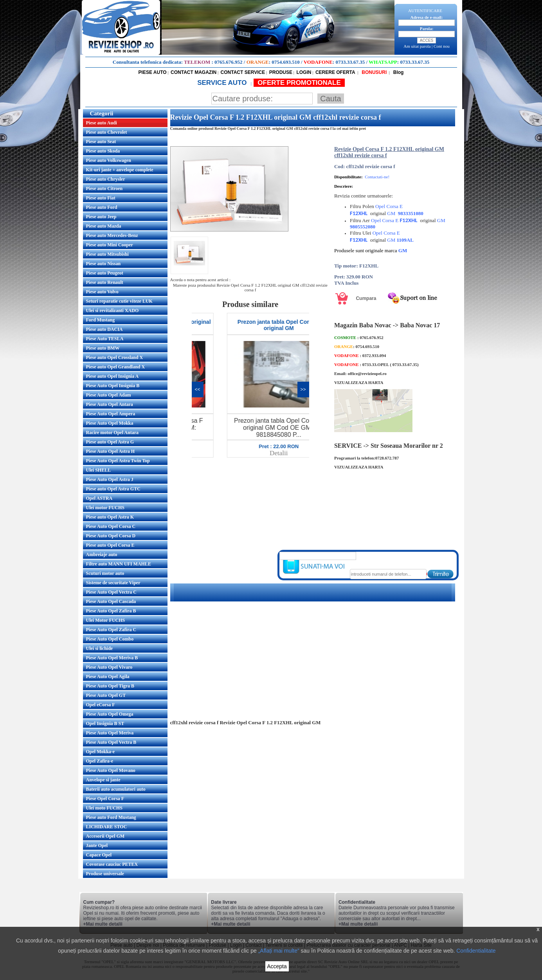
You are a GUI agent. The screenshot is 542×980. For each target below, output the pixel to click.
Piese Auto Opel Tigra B (110, 686)
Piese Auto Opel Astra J (110, 479)
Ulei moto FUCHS (104, 808)
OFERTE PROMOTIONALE (299, 83)
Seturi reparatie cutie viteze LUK (119, 301)
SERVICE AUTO (223, 83)
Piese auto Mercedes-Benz (112, 235)
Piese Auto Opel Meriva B (112, 658)
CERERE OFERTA (335, 72)
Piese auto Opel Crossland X (115, 357)
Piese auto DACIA (104, 329)
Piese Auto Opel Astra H (111, 451)
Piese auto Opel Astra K (110, 517)
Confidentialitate (476, 951)
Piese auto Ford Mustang (111, 817)
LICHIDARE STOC (107, 827)
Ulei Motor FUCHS (106, 620)
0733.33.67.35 (350, 62)
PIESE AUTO (153, 72)
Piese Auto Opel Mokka (110, 423)
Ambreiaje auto (102, 555)
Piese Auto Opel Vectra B (111, 742)
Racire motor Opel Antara (113, 433)
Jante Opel (97, 845)
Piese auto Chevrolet (107, 132)
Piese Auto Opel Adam (109, 395)
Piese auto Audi (102, 123)
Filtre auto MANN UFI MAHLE (119, 564)
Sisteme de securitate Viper (113, 583)
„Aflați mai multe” (279, 951)
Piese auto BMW (103, 348)
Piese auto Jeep (101, 217)
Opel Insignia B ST (105, 723)
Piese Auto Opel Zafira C (111, 630)
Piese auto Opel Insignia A (113, 376)
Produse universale (105, 874)
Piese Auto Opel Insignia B (113, 386)
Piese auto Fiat (101, 198)
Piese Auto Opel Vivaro (109, 667)
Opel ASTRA (99, 498)
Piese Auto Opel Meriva (110, 733)
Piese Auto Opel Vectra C (111, 592)
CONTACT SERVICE (243, 72)
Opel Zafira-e (100, 761)
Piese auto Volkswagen (109, 160)
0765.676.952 (229, 62)
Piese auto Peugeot (105, 273)
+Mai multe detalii (103, 924)
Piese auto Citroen (104, 188)
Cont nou (442, 46)
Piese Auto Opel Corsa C (111, 526)
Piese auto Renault (105, 282)
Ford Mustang (101, 320)
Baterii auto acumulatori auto (116, 789)
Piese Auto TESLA (105, 339)
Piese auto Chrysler (106, 179)
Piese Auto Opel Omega (110, 714)
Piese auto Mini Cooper (110, 245)
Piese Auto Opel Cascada (111, 601)
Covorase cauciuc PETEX (112, 864)
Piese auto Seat (101, 142)
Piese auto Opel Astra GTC (113, 489)
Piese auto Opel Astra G (110, 442)
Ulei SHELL (99, 470)
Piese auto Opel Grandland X (116, 367)
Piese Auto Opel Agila (108, 677)
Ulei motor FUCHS (105, 508)
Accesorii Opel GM (105, 836)
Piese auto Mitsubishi (107, 254)
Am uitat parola (417, 46)
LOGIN (304, 72)
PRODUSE (281, 72)
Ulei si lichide (100, 648)
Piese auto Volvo (102, 292)
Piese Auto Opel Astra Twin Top (118, 461)
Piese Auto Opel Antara (110, 404)
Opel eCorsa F (101, 705)
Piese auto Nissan (104, 264)
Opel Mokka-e (101, 752)
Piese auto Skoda (103, 151)
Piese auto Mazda (104, 226)
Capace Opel (99, 855)
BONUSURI (374, 72)
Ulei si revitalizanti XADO (113, 311)
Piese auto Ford (102, 207)
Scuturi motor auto (105, 573)
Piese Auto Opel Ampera (111, 414)
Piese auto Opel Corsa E (110, 545)
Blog (398, 72)
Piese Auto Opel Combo (110, 639)
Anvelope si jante (103, 780)
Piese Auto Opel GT (106, 695)
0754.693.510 (286, 62)
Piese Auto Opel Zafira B (111, 611)
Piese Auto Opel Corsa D (111, 536)
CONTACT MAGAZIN (194, 72)
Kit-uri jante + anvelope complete (120, 170)
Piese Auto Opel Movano (111, 770)
